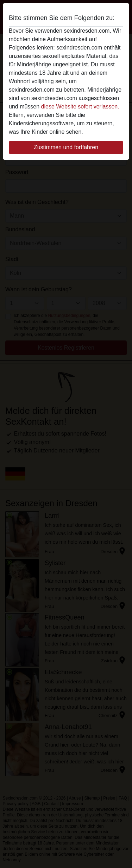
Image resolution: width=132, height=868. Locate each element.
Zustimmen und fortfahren (66, 147)
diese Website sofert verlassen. (80, 107)
